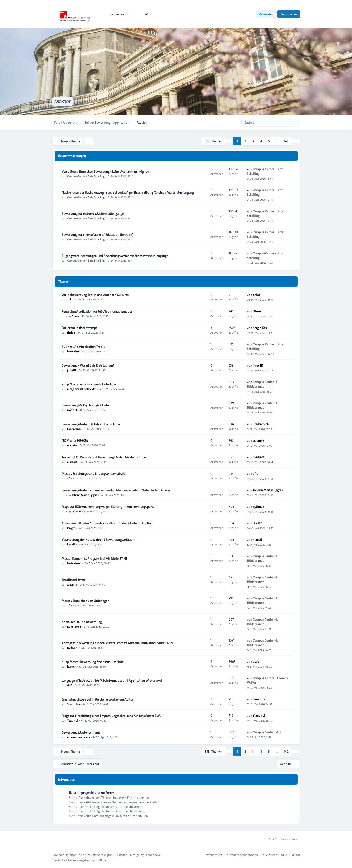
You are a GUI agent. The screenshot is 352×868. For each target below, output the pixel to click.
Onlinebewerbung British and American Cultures (95, 295)
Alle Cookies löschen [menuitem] (280, 839)
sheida (71, 332)
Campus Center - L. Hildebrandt (263, 384)
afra (69, 478)
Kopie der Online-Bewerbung (82, 622)
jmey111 (71, 370)
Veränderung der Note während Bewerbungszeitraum (98, 540)
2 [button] (245, 141)
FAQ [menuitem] (143, 14)
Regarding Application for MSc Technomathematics (97, 311)
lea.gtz (71, 528)
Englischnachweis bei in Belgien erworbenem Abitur (97, 699)
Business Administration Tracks (83, 347)
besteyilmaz (74, 351)
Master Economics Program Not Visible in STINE (95, 559)
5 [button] (269, 141)
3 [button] (253, 141)
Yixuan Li (72, 720)
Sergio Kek (260, 328)
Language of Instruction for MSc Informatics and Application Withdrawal (112, 681)
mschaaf (72, 462)
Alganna (72, 584)
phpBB (74, 855)
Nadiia (71, 647)
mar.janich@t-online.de (81, 389)
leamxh (72, 666)
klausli (71, 544)
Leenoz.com (153, 855)
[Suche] (287, 123)
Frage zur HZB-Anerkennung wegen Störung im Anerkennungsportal (109, 507)
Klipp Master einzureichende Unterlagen (90, 384)
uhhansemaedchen (79, 737)
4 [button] (261, 141)
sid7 (70, 685)
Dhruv (75, 316)
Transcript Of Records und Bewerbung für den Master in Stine (104, 457)
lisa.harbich (74, 429)
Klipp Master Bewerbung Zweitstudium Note (93, 662)
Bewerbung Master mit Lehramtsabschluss (91, 424)
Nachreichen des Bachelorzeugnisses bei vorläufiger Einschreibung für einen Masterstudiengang (128, 193)
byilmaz (76, 511)
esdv (256, 662)
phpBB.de (99, 860)
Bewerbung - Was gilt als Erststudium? (88, 365)
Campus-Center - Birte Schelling (86, 176)
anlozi (71, 299)
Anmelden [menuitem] (266, 14)
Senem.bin (73, 704)
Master (63, 102)
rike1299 (72, 410)
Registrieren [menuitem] (289, 14)
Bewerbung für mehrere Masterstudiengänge (93, 214)
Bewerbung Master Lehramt (81, 732)
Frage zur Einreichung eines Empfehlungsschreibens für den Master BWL (111, 716)
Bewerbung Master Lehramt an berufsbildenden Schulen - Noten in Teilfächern (116, 490)
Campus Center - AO (267, 732)
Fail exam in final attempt (79, 328)
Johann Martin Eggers (84, 495)
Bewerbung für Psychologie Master (86, 405)
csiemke (72, 445)
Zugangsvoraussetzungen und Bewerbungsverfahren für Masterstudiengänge (115, 256)
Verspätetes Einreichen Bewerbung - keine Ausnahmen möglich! (106, 172)
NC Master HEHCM (75, 441)
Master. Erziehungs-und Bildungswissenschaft (93, 474)
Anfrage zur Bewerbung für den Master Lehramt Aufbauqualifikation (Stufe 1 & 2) (117, 643)
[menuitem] (118, 14)
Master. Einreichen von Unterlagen (85, 601)
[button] (296, 141)
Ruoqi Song (74, 627)
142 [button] (286, 141)
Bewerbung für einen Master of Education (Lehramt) (97, 235)
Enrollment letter (73, 580)
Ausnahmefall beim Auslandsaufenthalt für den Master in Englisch (108, 523)
